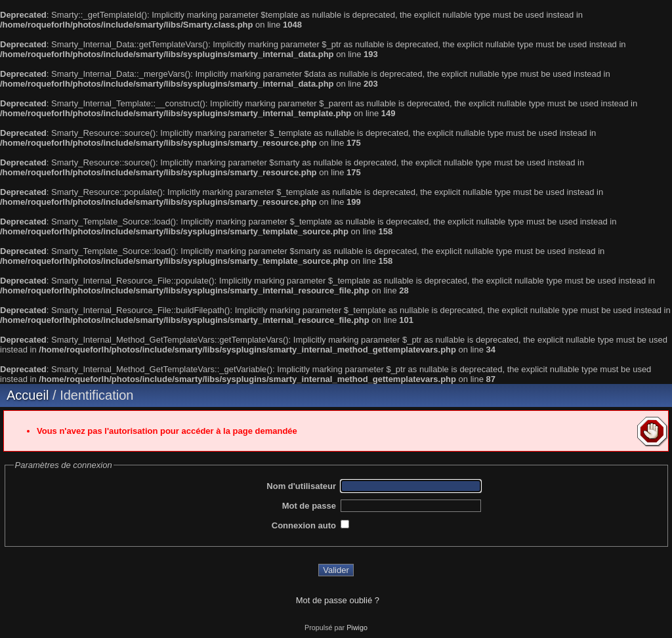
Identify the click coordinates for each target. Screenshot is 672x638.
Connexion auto (304, 525)
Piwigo (357, 627)
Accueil (28, 395)
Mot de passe (309, 506)
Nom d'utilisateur (301, 486)
